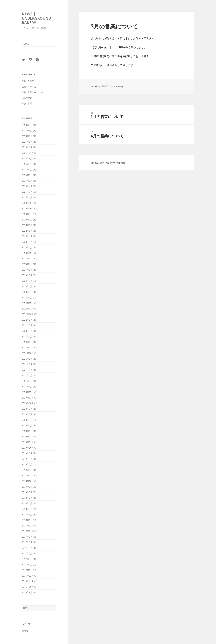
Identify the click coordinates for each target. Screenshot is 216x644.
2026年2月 (27, 142)
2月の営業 (27, 98)
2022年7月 (27, 320)
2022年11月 (28, 309)
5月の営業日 (28, 81)
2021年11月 (28, 348)
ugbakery (118, 86)
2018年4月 (27, 515)
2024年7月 (27, 220)
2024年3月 (27, 242)
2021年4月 (27, 370)
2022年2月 (27, 336)
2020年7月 (27, 414)
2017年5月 (27, 548)
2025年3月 (27, 192)
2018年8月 (27, 492)
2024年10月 (28, 209)
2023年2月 (27, 292)
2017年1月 (27, 570)
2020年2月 (27, 425)
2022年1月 (27, 342)
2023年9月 (27, 264)
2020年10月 (28, 403)
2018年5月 (27, 509)
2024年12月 (28, 203)
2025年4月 (27, 186)
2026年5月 (27, 125)
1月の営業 (27, 103)
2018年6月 (27, 503)
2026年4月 (27, 131)
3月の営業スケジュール (34, 92)
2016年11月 (28, 581)
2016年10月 (28, 587)
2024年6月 (27, 225)
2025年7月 (27, 170)
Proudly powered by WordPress (108, 163)
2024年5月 (27, 231)
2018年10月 (28, 481)
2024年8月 (27, 214)
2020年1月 (27, 431)
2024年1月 (27, 247)
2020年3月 (27, 420)
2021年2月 (27, 381)
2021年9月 (27, 359)
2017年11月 (28, 531)
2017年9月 (27, 537)
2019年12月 (28, 437)
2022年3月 (27, 331)
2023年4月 (27, 286)
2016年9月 (27, 592)
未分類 (25, 631)
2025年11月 (28, 153)
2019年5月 (27, 459)
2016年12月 (28, 576)
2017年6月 (27, 542)
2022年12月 (28, 303)
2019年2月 (27, 464)
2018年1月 (27, 520)
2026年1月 (27, 147)
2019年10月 (28, 448)
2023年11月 (28, 259)
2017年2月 (27, 565)
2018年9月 (27, 487)
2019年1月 (27, 470)
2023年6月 (27, 275)
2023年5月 (27, 281)
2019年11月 (28, 442)
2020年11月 (28, 398)
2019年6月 (27, 453)
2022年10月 (28, 314)
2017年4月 (27, 553)
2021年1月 (27, 387)
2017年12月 (28, 526)
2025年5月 (27, 181)
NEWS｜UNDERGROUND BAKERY (36, 18)
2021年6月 (27, 364)
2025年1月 (27, 197)
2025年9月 (27, 158)
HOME (25, 44)
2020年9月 (27, 409)
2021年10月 (28, 353)
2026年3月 (27, 136)
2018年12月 (28, 476)
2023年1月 (27, 298)
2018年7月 (27, 498)
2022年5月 (27, 325)
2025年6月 (27, 175)
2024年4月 (27, 236)
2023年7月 (27, 270)
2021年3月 (27, 375)
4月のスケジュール (31, 87)
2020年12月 (28, 392)
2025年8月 (27, 164)
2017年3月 (27, 559)
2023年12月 (28, 253)
